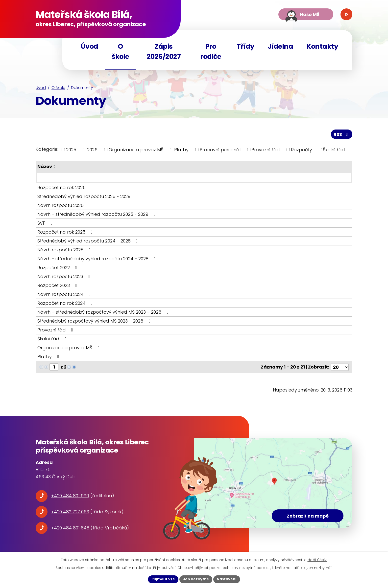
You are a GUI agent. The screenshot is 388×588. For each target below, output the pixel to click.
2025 (71, 150)
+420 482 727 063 (70, 512)
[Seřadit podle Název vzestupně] (55, 165)
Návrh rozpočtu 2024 (65, 294)
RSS (342, 134)
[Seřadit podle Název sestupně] (55, 167)
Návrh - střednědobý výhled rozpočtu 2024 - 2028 (97, 259)
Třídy (245, 46)
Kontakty (322, 46)
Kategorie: (47, 149)
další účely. (317, 560)
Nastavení (227, 579)
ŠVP (46, 223)
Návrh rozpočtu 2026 (65, 205)
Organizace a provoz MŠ (136, 150)
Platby (181, 150)
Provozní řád (266, 150)
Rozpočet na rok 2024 (66, 303)
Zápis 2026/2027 (164, 51)
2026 (92, 150)
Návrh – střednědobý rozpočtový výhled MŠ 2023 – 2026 (104, 312)
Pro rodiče (211, 51)
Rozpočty (302, 150)
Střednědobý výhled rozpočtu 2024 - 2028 (89, 241)
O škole (58, 88)
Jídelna (280, 46)
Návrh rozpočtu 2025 (65, 250)
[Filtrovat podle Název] (194, 177)
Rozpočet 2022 (58, 268)
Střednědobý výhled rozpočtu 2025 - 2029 (88, 196)
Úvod (41, 88)
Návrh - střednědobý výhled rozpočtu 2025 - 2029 (97, 214)
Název (45, 166)
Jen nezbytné (196, 579)
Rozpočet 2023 (58, 285)
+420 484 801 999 (70, 496)
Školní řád (334, 150)
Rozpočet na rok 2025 (66, 232)
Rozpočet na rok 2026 (66, 187)
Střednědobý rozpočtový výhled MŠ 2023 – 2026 (95, 321)
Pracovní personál (220, 150)
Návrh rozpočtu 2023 (65, 276)
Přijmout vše (163, 579)
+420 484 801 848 (70, 528)
